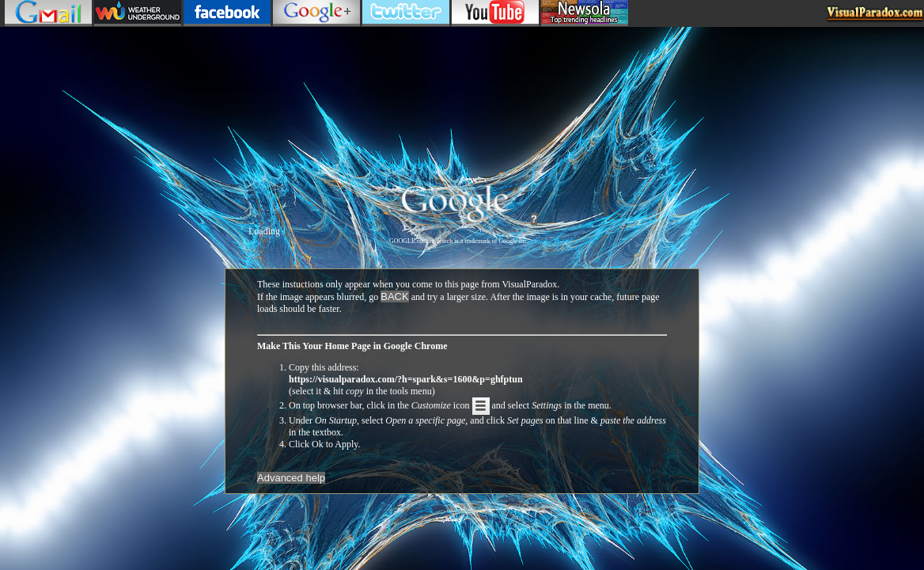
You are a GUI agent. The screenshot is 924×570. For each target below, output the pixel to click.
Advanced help (291, 478)
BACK (394, 296)
